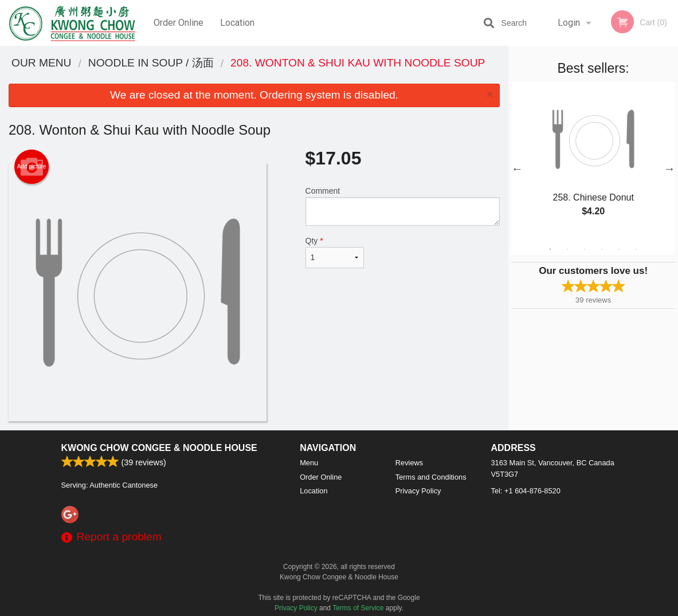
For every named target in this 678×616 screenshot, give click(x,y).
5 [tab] (619, 249)
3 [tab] (585, 249)
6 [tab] (636, 249)
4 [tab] (602, 249)
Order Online (179, 23)
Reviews (409, 463)
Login (569, 23)
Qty (335, 252)
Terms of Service (358, 608)
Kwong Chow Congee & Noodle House (159, 448)
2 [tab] (567, 249)
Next (669, 168)
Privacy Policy (418, 491)
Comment (403, 206)
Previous (517, 168)
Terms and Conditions (431, 477)
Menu (309, 463)
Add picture (32, 167)
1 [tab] (550, 249)
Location (237, 23)
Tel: (526, 491)
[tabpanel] (593, 162)
